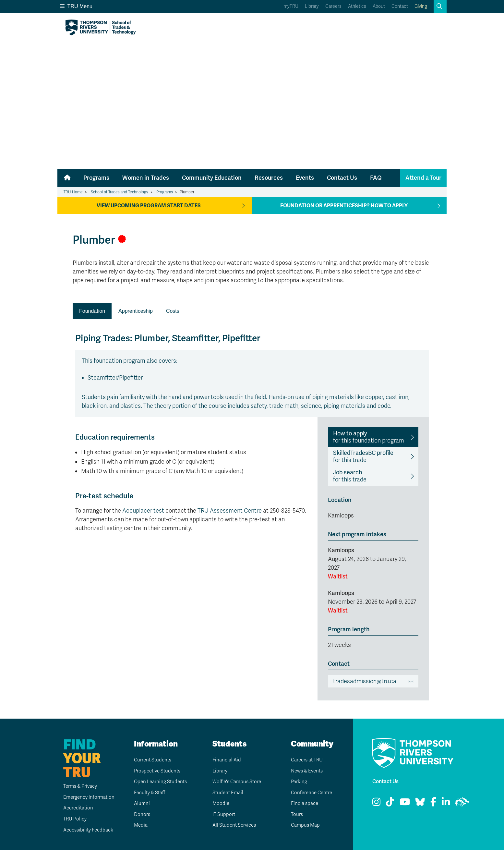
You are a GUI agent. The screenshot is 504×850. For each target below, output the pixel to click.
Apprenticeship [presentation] (136, 311)
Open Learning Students (160, 782)
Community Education (212, 178)
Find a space (303, 803)
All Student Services (234, 825)
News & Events (306, 771)
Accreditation (73, 808)
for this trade (363, 456)
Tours (295, 814)
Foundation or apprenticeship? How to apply (344, 206)
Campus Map (304, 825)
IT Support (222, 814)
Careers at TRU (306, 760)
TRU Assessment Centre (230, 511)
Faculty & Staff (149, 793)
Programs (96, 178)
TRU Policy (69, 819)
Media (139, 825)
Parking (297, 782)
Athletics (357, 6)
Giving (421, 6)
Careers (333, 6)
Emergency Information (84, 797)
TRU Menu (76, 6)
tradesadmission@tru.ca (365, 681)
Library (312, 6)
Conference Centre (311, 793)
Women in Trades (146, 178)
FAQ (376, 178)
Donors (140, 814)
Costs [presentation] (173, 311)
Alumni (140, 803)
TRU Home (73, 192)
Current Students (152, 760)
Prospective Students (157, 771)
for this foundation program (369, 437)
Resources (269, 178)
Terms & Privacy (76, 786)
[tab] (92, 311)
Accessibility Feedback (84, 830)
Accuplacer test (143, 511)
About (379, 6)
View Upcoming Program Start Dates (149, 206)
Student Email (226, 793)
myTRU (291, 6)
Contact (400, 6)
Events (305, 178)
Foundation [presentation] (92, 311)
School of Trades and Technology (120, 192)
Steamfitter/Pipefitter (115, 378)
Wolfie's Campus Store (236, 782)
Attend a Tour (423, 178)
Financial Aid (225, 760)
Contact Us (342, 178)
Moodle (219, 803)
